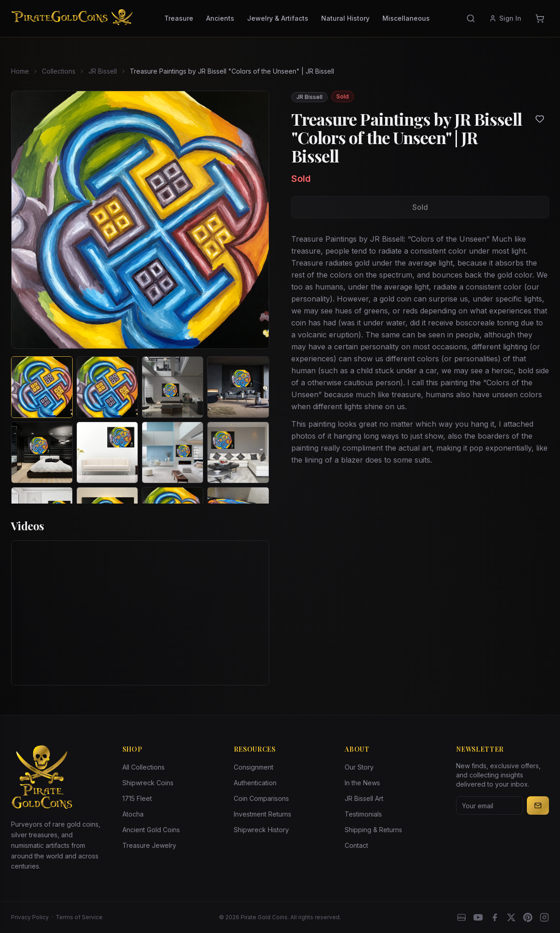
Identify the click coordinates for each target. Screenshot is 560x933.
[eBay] (462, 917)
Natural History (345, 18)
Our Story (359, 767)
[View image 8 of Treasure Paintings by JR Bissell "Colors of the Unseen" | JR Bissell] (238, 452)
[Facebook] (495, 917)
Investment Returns (263, 814)
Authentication (255, 783)
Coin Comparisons (261, 798)
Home (20, 71)
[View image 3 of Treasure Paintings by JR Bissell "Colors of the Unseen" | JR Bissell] (173, 387)
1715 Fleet (137, 798)
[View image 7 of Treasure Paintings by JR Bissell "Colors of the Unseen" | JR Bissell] (173, 452)
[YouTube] (478, 917)
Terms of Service (79, 917)
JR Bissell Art (364, 798)
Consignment (254, 767)
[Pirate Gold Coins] (72, 18)
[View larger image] (140, 220)
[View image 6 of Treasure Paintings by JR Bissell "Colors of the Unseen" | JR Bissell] (107, 452)
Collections (59, 71)
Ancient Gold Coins (151, 830)
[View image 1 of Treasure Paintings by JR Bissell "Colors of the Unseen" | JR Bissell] (42, 387)
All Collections (144, 767)
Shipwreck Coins (148, 783)
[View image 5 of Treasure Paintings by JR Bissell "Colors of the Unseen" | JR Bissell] (42, 452)
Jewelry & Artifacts (278, 18)
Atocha (133, 814)
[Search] (471, 18)
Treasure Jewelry (149, 845)
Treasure (179, 18)
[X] (511, 917)
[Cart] (540, 18)
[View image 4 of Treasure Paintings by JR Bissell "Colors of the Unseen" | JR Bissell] (238, 387)
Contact (356, 845)
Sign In (505, 18)
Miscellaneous (406, 18)
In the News (362, 783)
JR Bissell (103, 71)
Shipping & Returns (373, 830)
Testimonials (363, 814)
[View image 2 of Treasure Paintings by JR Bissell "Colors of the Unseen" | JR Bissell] (107, 387)
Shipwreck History (261, 830)
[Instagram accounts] (544, 917)
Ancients (220, 18)
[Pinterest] (528, 917)
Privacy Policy (30, 917)
